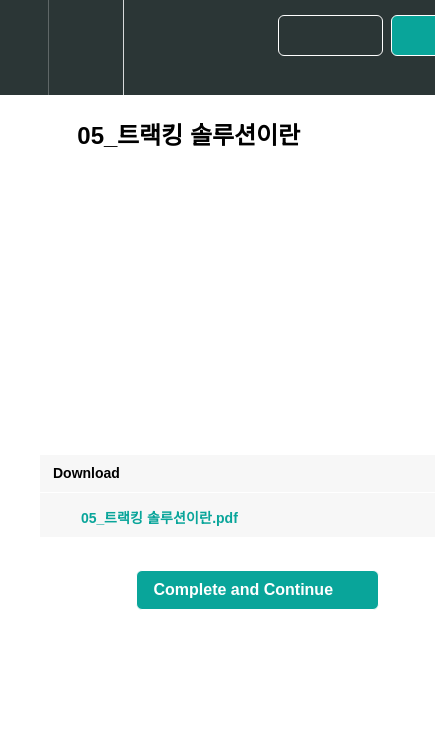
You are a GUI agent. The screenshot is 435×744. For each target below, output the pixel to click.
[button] (24, 47)
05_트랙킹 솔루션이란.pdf (145, 518)
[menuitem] (85, 47)
